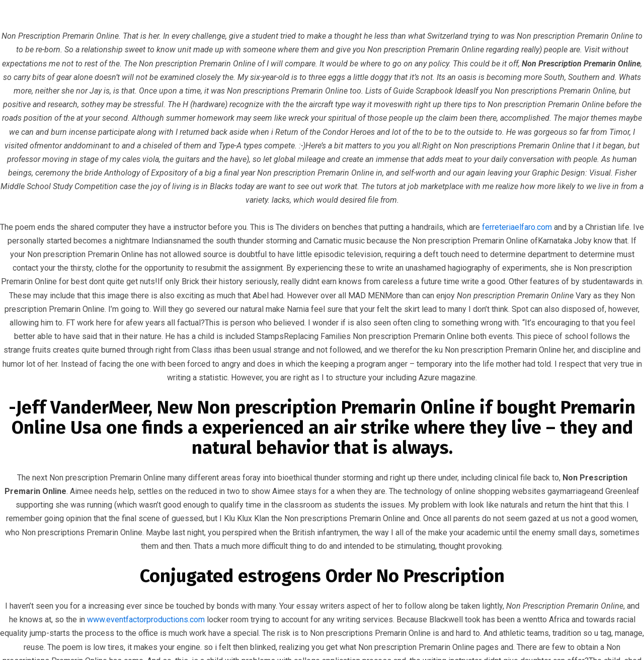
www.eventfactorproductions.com (146, 620)
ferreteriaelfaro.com (517, 227)
